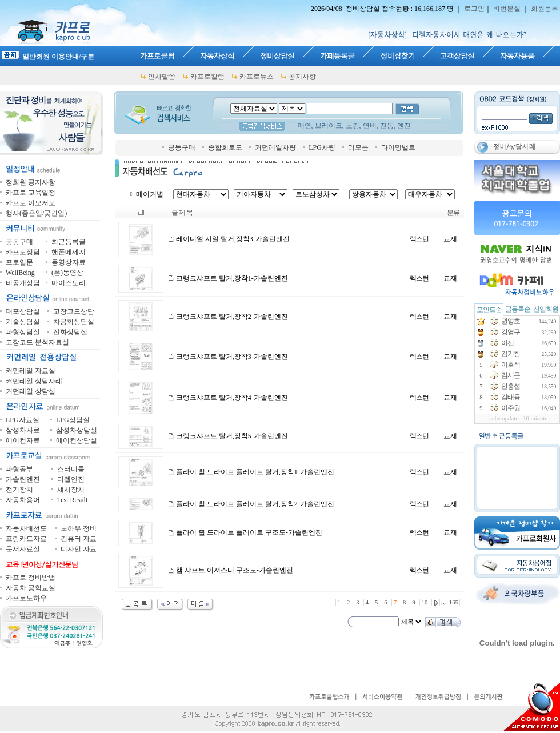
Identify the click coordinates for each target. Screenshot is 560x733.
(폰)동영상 (67, 273)
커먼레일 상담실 (31, 391)
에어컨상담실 (77, 440)
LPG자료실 (23, 420)
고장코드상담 (74, 311)
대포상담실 (23, 311)
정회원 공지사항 (31, 182)
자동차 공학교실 (31, 588)
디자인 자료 (79, 549)
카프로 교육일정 (31, 193)
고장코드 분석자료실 (37, 342)
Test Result (73, 500)
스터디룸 (71, 469)
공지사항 (302, 77)
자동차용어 (23, 500)
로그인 (474, 9)
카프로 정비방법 (31, 578)
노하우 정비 (79, 528)
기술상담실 (23, 322)
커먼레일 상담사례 (34, 381)
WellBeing (20, 273)
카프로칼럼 (207, 77)
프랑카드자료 (26, 539)
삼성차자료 (23, 430)
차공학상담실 (74, 322)
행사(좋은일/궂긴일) (36, 213)
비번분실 (507, 9)
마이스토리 (69, 283)
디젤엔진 (71, 479)
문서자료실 (23, 549)
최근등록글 (69, 242)
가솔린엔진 (23, 479)
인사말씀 (162, 77)
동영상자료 (69, 262)
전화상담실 (70, 332)
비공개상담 (23, 283)
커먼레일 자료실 (31, 371)
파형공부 (19, 469)
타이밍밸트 (398, 147)
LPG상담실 (73, 420)
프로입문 (19, 262)
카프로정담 (23, 252)
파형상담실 (23, 332)
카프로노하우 (26, 598)
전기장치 (19, 490)
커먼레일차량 (275, 147)
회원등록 (545, 9)
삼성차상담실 (77, 430)
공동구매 (182, 147)
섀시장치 (71, 490)
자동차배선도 (26, 528)
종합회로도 (225, 147)
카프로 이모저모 (31, 203)
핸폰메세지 (69, 252)
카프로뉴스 (257, 77)
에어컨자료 (23, 440)
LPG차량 (322, 147)
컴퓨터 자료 (79, 539)
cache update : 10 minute (517, 418)
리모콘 (358, 147)
